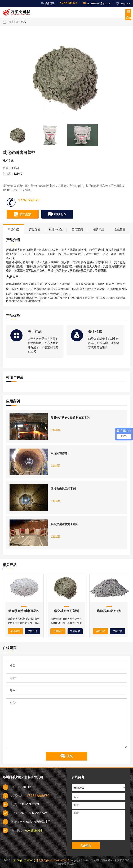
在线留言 (120, 230)
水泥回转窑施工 (60, 453)
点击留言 (86, 846)
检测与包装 (56, 230)
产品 (23, 22)
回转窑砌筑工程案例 (63, 489)
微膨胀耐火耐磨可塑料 (24, 611)
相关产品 (99, 230)
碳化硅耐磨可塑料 (66, 611)
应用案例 (77, 230)
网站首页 (13, 22)
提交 (67, 756)
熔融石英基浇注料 (109, 611)
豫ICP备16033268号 (24, 860)
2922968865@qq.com (98, 3)
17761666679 (69, 3)
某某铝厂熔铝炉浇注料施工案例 (70, 418)
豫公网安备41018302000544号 (53, 860)
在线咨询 (57, 214)
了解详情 (56, 430)
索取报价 (23, 214)
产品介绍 (13, 230)
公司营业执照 (34, 830)
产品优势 (35, 230)
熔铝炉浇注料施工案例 (65, 524)
